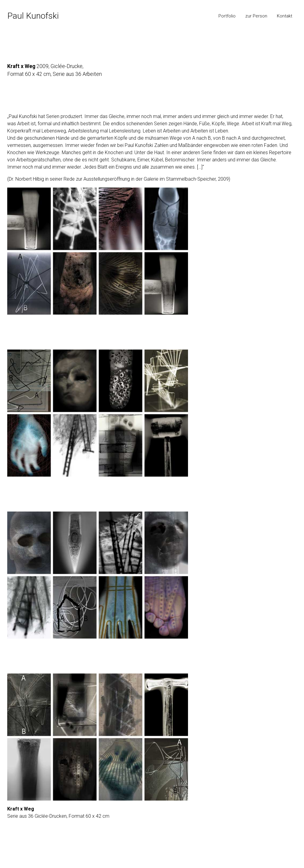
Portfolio (227, 16)
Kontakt (285, 16)
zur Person (256, 16)
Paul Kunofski (33, 16)
